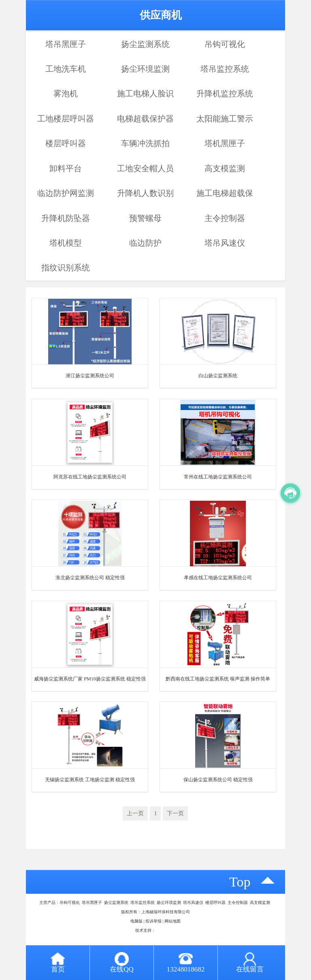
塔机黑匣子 (225, 143)
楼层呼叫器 (66, 143)
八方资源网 (166, 930)
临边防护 (145, 243)
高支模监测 (225, 168)
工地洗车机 (66, 69)
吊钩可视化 (225, 44)
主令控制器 (225, 218)
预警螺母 (145, 218)
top (240, 882)
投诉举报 (153, 921)
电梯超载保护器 (145, 119)
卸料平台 (66, 168)
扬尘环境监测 (145, 69)
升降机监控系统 (225, 94)
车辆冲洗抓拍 (145, 143)
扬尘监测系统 (145, 44)
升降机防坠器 (66, 218)
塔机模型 (66, 243)
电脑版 (136, 921)
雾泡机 (66, 94)
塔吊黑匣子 (66, 44)
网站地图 (173, 921)
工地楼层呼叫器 (66, 119)
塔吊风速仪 (225, 243)
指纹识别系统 (66, 268)
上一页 (135, 813)
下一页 (175, 813)
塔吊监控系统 (225, 69)
